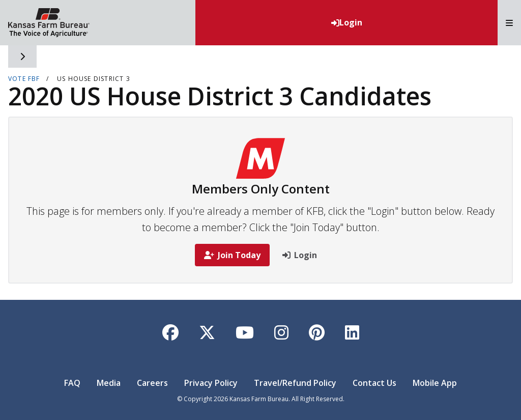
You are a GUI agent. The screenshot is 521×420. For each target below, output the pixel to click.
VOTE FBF (24, 79)
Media (109, 383)
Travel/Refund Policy (295, 383)
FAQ (72, 383)
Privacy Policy (211, 383)
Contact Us (374, 383)
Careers (152, 383)
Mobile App (435, 383)
